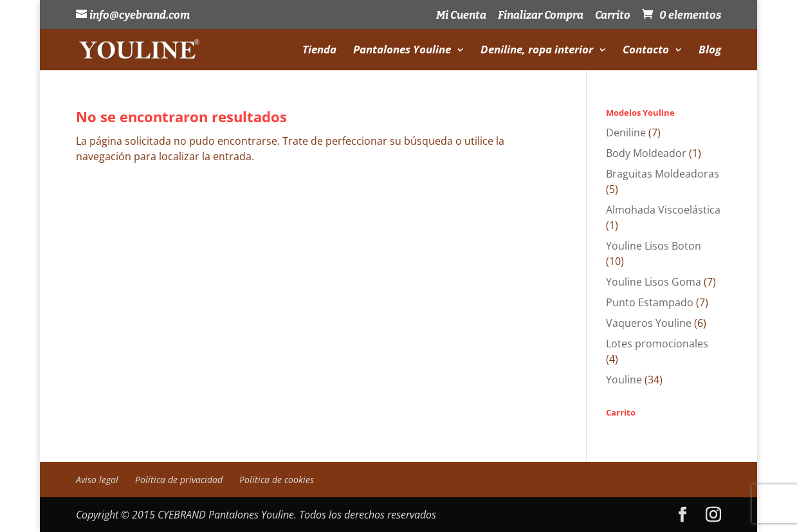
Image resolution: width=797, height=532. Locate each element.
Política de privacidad (179, 480)
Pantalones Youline (402, 51)
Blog (710, 51)
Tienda (319, 51)
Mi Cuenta (461, 16)
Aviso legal (97, 480)
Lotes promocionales (657, 344)
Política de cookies (277, 480)
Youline (624, 380)
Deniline (626, 133)
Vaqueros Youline (649, 323)
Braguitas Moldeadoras (663, 174)
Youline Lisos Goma (654, 282)
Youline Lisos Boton (654, 246)
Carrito (613, 16)
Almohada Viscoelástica (663, 210)
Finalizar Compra (541, 16)
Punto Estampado (650, 302)
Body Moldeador (646, 153)
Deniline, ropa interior (537, 51)
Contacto (646, 51)
